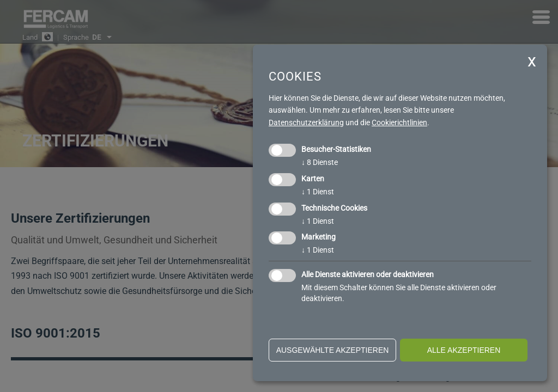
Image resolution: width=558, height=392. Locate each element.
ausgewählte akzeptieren (333, 350)
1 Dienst (318, 192)
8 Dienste (320, 162)
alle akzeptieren (464, 350)
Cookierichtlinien (399, 122)
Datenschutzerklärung (306, 122)
